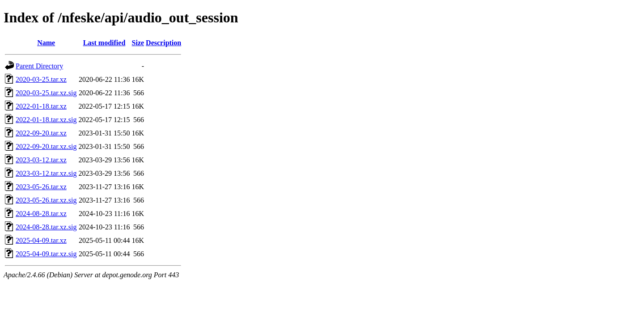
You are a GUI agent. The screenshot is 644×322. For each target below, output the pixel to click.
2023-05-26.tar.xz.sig (46, 200)
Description (163, 43)
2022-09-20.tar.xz (41, 133)
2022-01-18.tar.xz (41, 106)
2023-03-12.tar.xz (41, 160)
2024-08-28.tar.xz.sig (46, 227)
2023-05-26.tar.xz (41, 187)
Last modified (104, 43)
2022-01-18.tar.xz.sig (46, 120)
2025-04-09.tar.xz (41, 240)
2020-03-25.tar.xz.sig (46, 93)
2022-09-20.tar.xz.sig (46, 146)
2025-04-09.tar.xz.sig (46, 254)
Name (46, 43)
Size (138, 43)
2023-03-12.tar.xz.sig (46, 173)
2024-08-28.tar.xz (41, 214)
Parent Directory (39, 66)
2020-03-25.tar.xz (41, 79)
